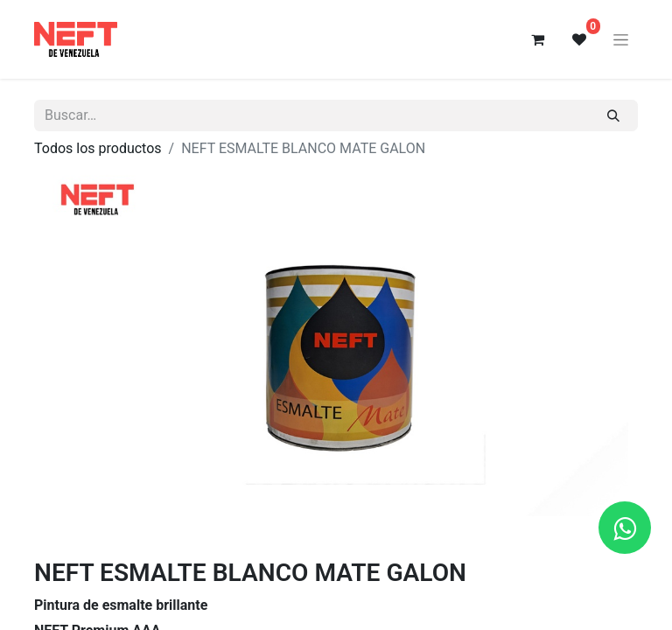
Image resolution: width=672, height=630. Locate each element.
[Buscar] (613, 115)
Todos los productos (98, 148)
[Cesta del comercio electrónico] (537, 39)
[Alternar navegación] (621, 39)
